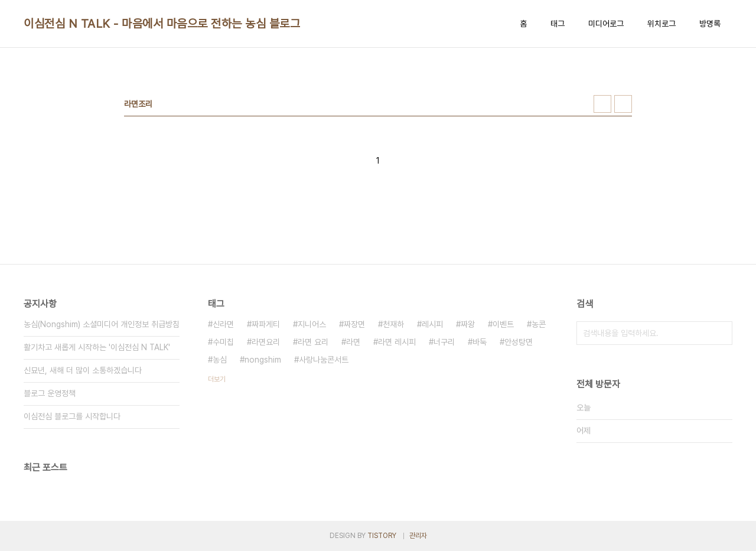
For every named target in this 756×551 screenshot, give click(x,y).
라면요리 (266, 342)
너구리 (444, 342)
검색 (721, 333)
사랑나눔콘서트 (324, 360)
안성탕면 (519, 342)
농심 (220, 360)
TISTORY (382, 536)
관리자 (418, 536)
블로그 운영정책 (50, 393)
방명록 (710, 24)
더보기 (217, 379)
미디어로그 (606, 24)
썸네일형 (602, 104)
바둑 (480, 342)
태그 (558, 24)
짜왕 (468, 324)
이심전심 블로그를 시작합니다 (72, 416)
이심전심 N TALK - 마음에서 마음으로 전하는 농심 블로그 (162, 24)
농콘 (539, 324)
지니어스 (312, 324)
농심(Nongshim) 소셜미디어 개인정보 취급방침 (102, 324)
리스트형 (623, 104)
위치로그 (661, 24)
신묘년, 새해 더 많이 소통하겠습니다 (83, 370)
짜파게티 (266, 324)
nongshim (263, 360)
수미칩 (223, 342)
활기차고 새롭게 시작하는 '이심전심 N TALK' (97, 347)
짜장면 (354, 324)
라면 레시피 (397, 342)
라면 (353, 342)
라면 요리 (313, 342)
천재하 (393, 324)
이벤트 (503, 324)
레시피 (432, 324)
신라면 (223, 324)
